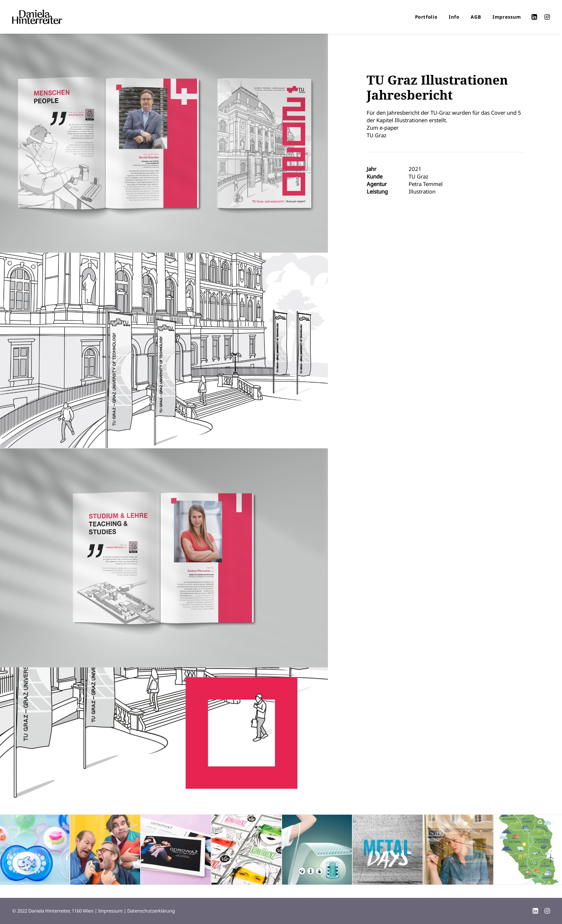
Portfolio (426, 17)
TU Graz (377, 135)
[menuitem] (426, 17)
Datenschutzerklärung (151, 911)
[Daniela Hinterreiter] (37, 17)
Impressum (507, 17)
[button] (535, 17)
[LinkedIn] (535, 912)
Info (454, 17)
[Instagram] (547, 912)
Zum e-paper (383, 128)
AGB (476, 17)
